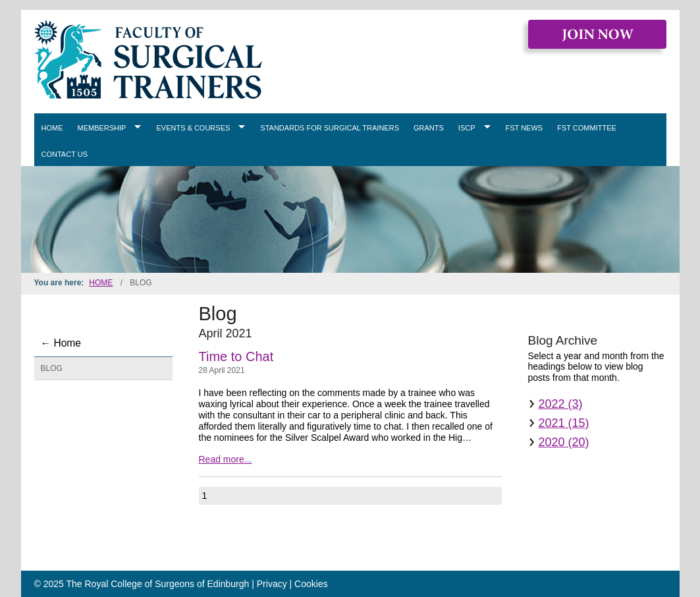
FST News (525, 128)
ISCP (467, 128)
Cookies (311, 584)
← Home (61, 343)
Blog (52, 368)
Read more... (226, 459)
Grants (429, 128)
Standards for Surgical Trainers (330, 128)
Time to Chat (236, 356)
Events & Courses (193, 128)
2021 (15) (564, 423)
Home (52, 128)
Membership (102, 128)
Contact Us (65, 154)
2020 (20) (564, 442)
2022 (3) (561, 404)
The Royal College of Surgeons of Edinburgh (158, 584)
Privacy (272, 584)
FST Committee (587, 128)
